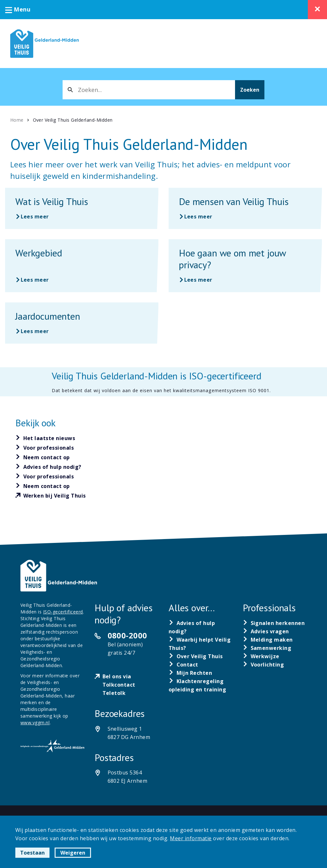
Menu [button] (18, 9)
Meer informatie (191, 838)
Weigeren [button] (73, 853)
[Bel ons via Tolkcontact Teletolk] (126, 685)
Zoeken (250, 90)
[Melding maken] (268, 640)
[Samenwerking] (267, 648)
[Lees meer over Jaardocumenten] (82, 323)
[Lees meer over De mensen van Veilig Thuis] (245, 208)
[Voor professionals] (45, 448)
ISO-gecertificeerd (63, 612)
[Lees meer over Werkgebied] (82, 266)
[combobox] (149, 90)
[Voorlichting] (263, 665)
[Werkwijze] (261, 656)
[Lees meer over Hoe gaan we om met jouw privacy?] (245, 266)
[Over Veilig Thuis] (196, 656)
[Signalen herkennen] (274, 623)
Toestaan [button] (32, 853)
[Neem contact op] (43, 457)
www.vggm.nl (35, 723)
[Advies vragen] (266, 631)
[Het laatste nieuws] (45, 438)
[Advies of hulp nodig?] (48, 467)
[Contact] (183, 665)
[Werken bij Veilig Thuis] (51, 496)
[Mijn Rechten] (190, 673)
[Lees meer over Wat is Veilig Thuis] (82, 208)
